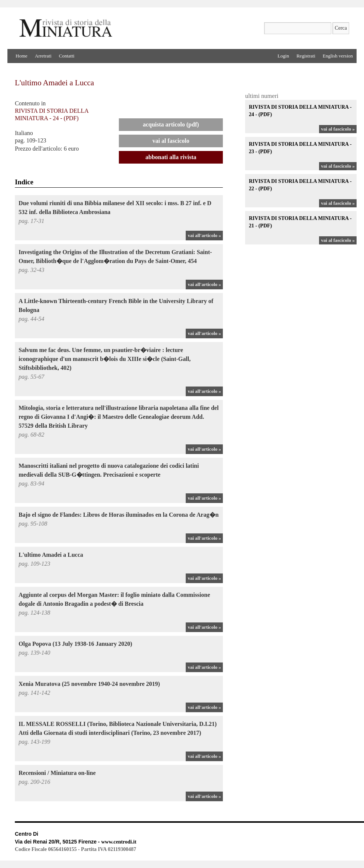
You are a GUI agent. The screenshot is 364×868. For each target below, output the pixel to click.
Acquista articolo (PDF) (171, 124)
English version (338, 56)
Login (283, 56)
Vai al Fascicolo (171, 141)
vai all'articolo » (204, 235)
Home (22, 56)
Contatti (67, 56)
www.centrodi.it (119, 842)
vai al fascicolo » (338, 129)
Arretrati (43, 56)
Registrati (306, 56)
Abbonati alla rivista (171, 157)
